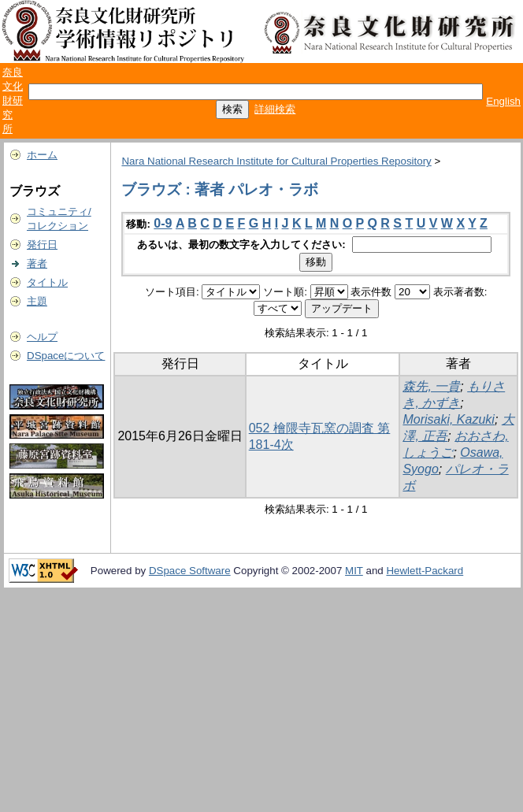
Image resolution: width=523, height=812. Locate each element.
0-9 (163, 223)
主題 (37, 301)
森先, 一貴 (431, 386)
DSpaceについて (66, 356)
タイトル (47, 282)
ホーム (42, 155)
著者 (37, 263)
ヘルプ (42, 337)
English (503, 101)
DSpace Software (190, 571)
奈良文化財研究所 (13, 100)
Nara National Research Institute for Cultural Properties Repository (276, 161)
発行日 (42, 245)
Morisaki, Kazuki (448, 419)
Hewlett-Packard (425, 571)
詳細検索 (275, 109)
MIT (354, 571)
